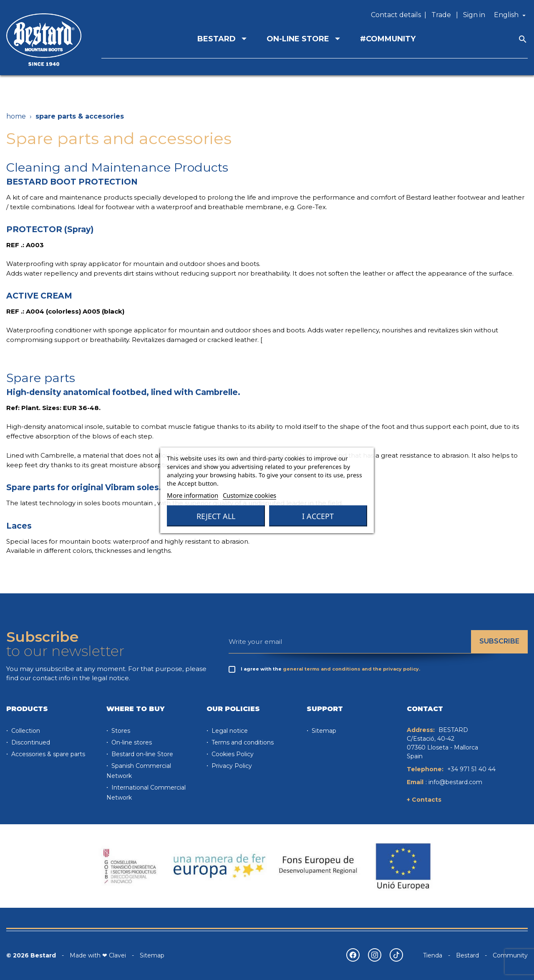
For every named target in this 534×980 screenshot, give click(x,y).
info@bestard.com (455, 782)
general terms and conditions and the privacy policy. (351, 669)
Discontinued (30, 742)
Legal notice (229, 731)
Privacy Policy (231, 766)
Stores (120, 731)
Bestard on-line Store (141, 754)
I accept (318, 516)
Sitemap (323, 731)
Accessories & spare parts (47, 754)
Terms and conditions (242, 742)
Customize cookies (249, 495)
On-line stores (131, 742)
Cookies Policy (232, 754)
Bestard (467, 955)
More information (193, 495)
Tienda (433, 955)
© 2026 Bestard (31, 955)
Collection (25, 731)
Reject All (216, 516)
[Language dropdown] (511, 15)
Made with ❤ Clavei (98, 955)
